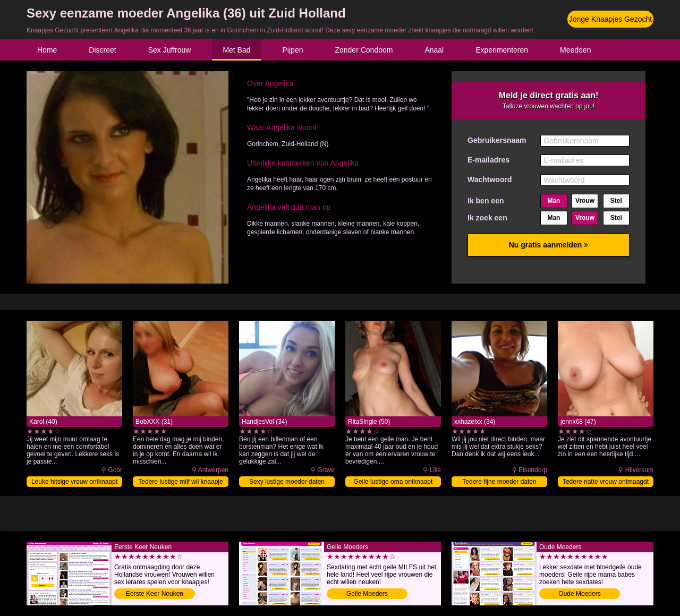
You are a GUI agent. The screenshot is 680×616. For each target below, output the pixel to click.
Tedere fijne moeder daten (499, 482)
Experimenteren (502, 50)
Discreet (102, 50)
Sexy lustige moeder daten (287, 482)
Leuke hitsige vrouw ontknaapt (74, 482)
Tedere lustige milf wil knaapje (180, 482)
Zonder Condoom (364, 50)
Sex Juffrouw (170, 50)
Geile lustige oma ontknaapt (393, 482)
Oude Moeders (579, 594)
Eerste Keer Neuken (155, 594)
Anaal (434, 50)
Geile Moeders (367, 594)
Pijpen (293, 50)
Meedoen (575, 50)
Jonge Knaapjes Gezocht (610, 19)
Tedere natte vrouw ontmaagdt (606, 482)
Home (47, 50)
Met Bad (236, 50)
